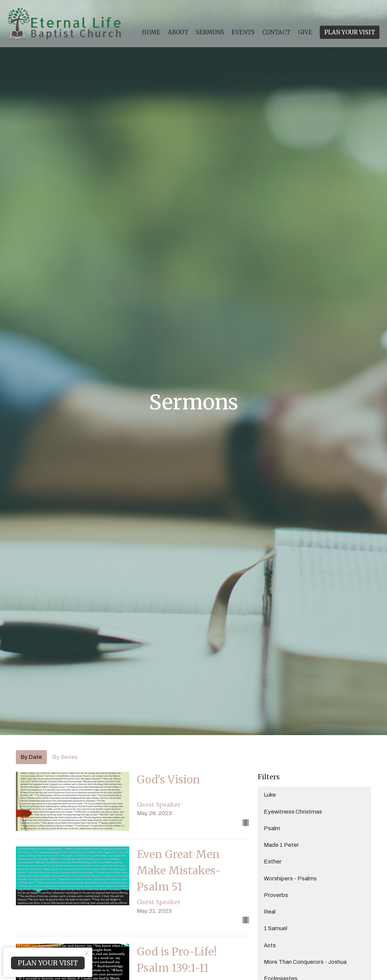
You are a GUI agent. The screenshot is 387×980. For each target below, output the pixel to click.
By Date (31, 757)
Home (151, 32)
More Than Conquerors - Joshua (305, 962)
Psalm (272, 828)
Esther (273, 862)
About (178, 32)
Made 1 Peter (281, 845)
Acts (270, 945)
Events (243, 32)
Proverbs (276, 895)
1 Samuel (276, 928)
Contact (276, 32)
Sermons (210, 32)
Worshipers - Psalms (290, 878)
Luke (270, 795)
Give (305, 32)
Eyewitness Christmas (293, 812)
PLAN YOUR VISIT (350, 32)
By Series (65, 757)
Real (270, 912)
